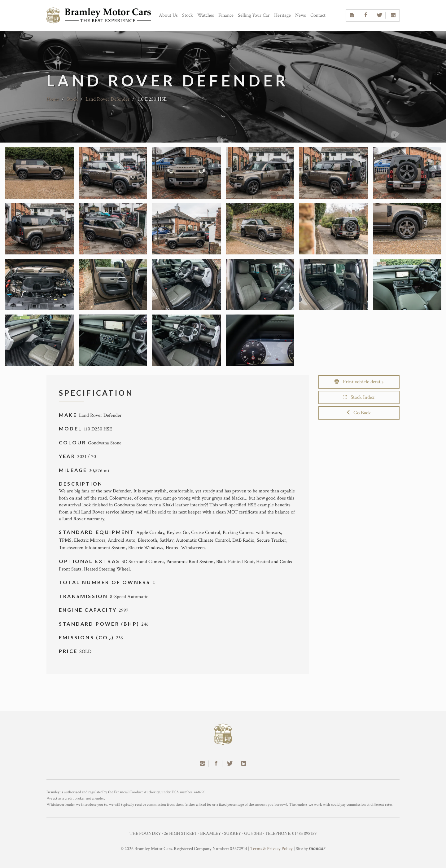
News (301, 15)
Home (53, 99)
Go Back (359, 413)
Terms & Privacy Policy (271, 849)
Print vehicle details (359, 382)
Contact (318, 15)
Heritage (282, 15)
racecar (317, 848)
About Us (168, 15)
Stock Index (359, 397)
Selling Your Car (254, 15)
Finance (226, 15)
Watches (206, 15)
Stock (188, 15)
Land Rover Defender (108, 99)
